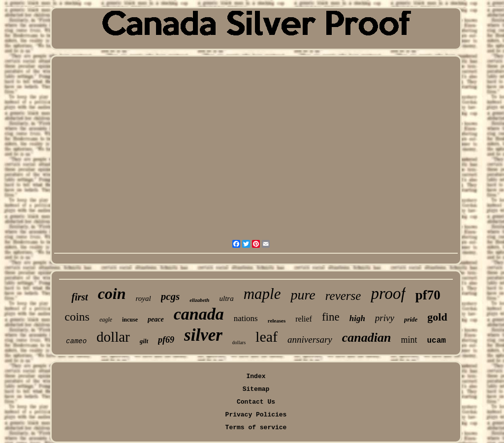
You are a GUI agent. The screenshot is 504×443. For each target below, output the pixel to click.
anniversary (310, 340)
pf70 (428, 295)
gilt (144, 341)
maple (262, 294)
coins (77, 317)
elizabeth (199, 300)
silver (203, 335)
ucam (437, 341)
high (357, 318)
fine (331, 317)
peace (156, 319)
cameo (76, 341)
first (79, 297)
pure (303, 295)
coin (112, 294)
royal (143, 298)
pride (411, 319)
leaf (267, 337)
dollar (113, 337)
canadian (367, 338)
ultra (226, 298)
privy (385, 318)
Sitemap (256, 389)
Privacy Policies (256, 415)
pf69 (166, 340)
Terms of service (256, 428)
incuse (130, 320)
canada (199, 314)
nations (246, 318)
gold (437, 317)
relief (304, 319)
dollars (239, 342)
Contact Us (256, 402)
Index (256, 376)
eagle (106, 320)
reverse (343, 296)
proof (388, 294)
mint (409, 340)
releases (277, 321)
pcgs (171, 296)
